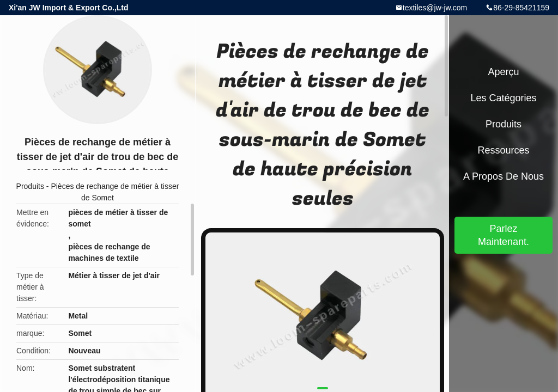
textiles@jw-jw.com (435, 8)
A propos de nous (504, 176)
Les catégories (503, 98)
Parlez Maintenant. (504, 235)
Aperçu (503, 72)
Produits (30, 186)
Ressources (503, 150)
